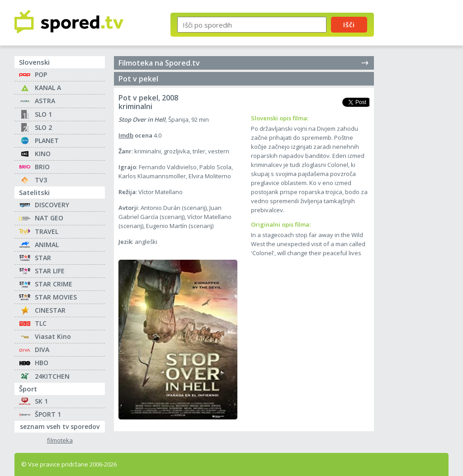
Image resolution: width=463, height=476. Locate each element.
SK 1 (41, 401)
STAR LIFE (50, 271)
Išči (349, 24)
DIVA (42, 350)
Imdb (126, 135)
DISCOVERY (52, 205)
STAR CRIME (54, 284)
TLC (41, 323)
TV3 (41, 180)
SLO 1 (43, 114)
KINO (43, 154)
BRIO (42, 167)
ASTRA (45, 101)
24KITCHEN (52, 376)
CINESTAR (50, 310)
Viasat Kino (53, 336)
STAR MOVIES (56, 297)
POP (41, 74)
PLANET (47, 140)
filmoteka (60, 440)
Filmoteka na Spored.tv (244, 63)
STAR (43, 258)
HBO (42, 363)
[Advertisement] (419, 148)
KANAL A (48, 88)
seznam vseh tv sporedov (62, 426)
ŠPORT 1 (48, 414)
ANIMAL (47, 245)
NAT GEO (49, 218)
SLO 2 (43, 127)
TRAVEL (47, 231)
